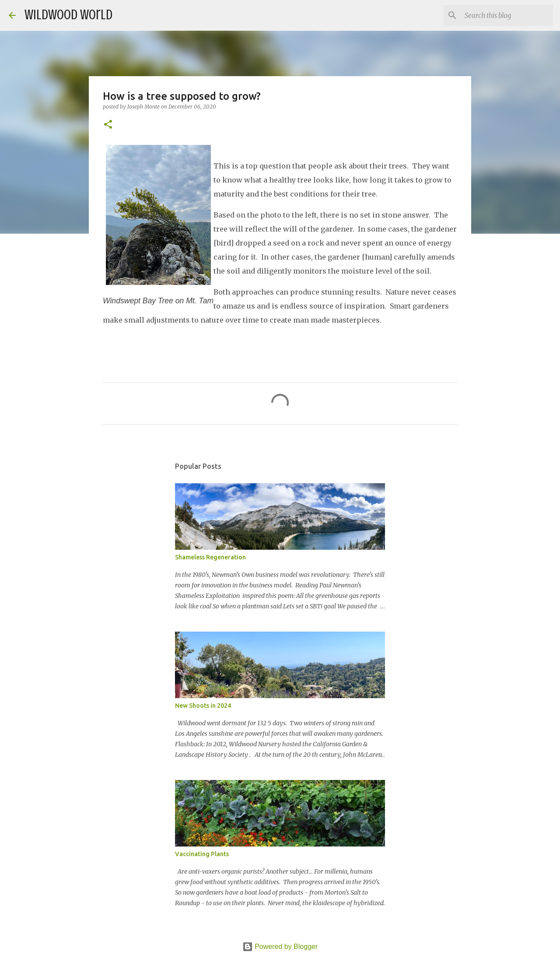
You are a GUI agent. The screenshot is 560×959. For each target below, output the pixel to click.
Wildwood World (68, 15)
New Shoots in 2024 (203, 706)
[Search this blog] (507, 15)
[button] (108, 125)
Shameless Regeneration (210, 557)
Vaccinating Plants (202, 854)
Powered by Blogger (280, 947)
